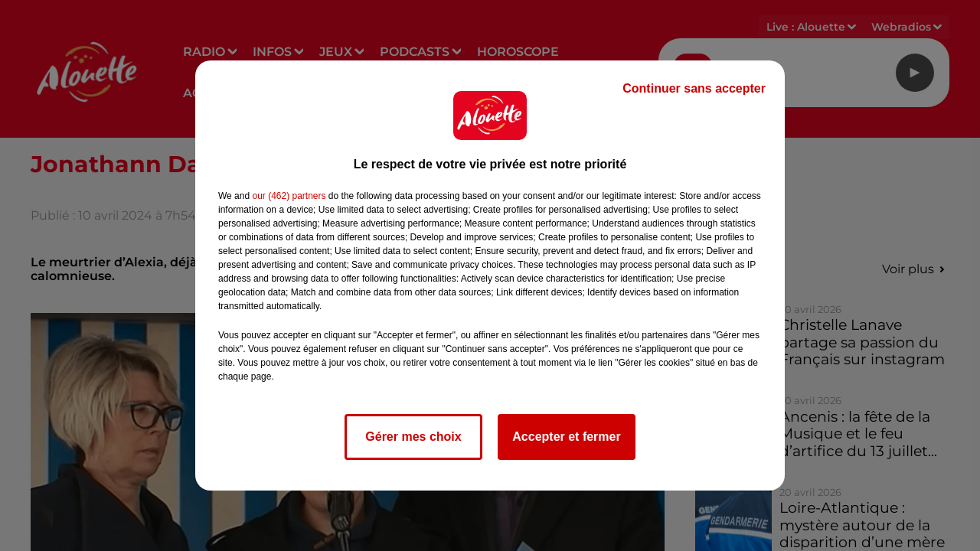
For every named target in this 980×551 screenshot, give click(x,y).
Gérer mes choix (413, 437)
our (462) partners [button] (289, 196)
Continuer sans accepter (694, 88)
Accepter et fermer (566, 437)
